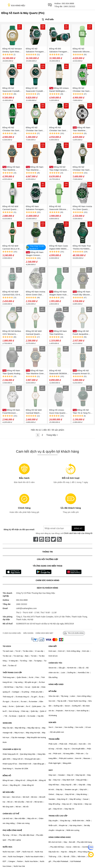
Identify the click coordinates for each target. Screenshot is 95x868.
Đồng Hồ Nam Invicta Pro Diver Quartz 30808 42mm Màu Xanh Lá (82, 208)
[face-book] (36, 539)
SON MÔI (52, 722)
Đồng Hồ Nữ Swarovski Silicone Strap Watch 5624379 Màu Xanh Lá (82, 50)
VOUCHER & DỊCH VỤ (12, 749)
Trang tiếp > (52, 435)
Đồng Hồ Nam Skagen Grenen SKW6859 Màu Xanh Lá (35, 254)
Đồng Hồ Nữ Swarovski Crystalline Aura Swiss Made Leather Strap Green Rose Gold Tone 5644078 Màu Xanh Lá (12, 90)
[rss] (59, 539)
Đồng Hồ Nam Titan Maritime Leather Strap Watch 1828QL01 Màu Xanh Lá (35, 169)
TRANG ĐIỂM (54, 739)
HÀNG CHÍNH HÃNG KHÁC (60, 837)
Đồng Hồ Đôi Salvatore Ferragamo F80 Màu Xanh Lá (59, 50)
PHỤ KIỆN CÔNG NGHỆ (12, 830)
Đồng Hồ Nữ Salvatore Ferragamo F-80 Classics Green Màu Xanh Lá (35, 50)
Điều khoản (28, 633)
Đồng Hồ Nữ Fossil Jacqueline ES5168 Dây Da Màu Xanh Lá (82, 333)
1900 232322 (69, 6)
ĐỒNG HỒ (7, 776)
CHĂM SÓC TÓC (55, 663)
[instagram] (42, 539)
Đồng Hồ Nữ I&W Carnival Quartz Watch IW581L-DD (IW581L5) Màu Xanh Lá (12, 208)
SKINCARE (7, 723)
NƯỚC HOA (7, 847)
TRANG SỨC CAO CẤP (58, 816)
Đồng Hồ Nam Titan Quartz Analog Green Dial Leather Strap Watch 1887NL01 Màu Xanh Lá (12, 372)
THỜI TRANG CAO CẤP (12, 673)
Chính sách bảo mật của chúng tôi (78, 533)
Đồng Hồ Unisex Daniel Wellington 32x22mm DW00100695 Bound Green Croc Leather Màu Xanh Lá (59, 90)
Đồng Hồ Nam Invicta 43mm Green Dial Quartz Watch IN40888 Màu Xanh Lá (36, 293)
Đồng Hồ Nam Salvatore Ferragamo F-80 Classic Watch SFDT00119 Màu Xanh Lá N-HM (35, 208)
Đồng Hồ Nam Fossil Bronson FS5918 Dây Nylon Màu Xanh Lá (11, 412)
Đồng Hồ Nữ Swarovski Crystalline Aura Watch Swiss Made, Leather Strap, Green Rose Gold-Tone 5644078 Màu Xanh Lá (35, 90)
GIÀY (51, 770)
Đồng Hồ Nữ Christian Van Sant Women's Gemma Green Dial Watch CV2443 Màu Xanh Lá (12, 129)
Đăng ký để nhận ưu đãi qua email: (19, 529)
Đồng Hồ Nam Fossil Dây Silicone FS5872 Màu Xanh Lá (83, 293)
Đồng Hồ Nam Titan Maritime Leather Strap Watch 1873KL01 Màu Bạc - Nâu (82, 129)
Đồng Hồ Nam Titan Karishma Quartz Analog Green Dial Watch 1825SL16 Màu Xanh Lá (59, 333)
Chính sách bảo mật (44, 633)
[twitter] (53, 539)
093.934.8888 (68, 3)
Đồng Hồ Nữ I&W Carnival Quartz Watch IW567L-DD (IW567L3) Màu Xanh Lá (35, 333)
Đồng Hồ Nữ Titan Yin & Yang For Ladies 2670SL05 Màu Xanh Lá (82, 412)
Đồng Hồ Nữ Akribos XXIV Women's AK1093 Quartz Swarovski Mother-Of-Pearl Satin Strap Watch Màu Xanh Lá (12, 333)
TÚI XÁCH (7, 646)
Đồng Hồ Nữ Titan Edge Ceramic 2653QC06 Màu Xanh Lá (59, 169)
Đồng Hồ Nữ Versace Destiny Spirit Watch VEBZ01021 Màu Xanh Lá (12, 50)
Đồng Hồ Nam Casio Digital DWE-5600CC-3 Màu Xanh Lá (59, 248)
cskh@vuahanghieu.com (26, 608)
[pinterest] (48, 539)
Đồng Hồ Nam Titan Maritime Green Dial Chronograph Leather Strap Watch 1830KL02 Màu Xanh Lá (35, 372)
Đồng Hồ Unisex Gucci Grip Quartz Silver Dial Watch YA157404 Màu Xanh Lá (59, 412)
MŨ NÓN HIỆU (8, 792)
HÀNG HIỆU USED (56, 684)
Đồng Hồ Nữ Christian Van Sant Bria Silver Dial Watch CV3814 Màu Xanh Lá (59, 129)
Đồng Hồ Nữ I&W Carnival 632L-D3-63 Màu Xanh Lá (12, 293)
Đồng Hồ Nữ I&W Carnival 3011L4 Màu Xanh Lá (12, 248)
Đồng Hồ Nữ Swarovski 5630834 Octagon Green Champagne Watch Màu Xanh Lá (58, 372)
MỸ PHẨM (52, 691)
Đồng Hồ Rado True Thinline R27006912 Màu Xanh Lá (82, 248)
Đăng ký (78, 528)
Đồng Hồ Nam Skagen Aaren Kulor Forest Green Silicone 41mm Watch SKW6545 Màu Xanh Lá (59, 293)
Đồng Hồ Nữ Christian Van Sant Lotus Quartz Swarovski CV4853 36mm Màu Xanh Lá (82, 90)
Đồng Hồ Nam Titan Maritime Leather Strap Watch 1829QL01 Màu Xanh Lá (12, 169)
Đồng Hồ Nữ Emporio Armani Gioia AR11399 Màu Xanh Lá (83, 372)
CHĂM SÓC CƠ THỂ (11, 814)
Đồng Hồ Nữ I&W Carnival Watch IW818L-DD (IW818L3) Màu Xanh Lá (35, 412)
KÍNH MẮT (53, 646)
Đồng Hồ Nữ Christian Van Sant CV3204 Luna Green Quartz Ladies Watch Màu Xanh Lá (35, 129)
